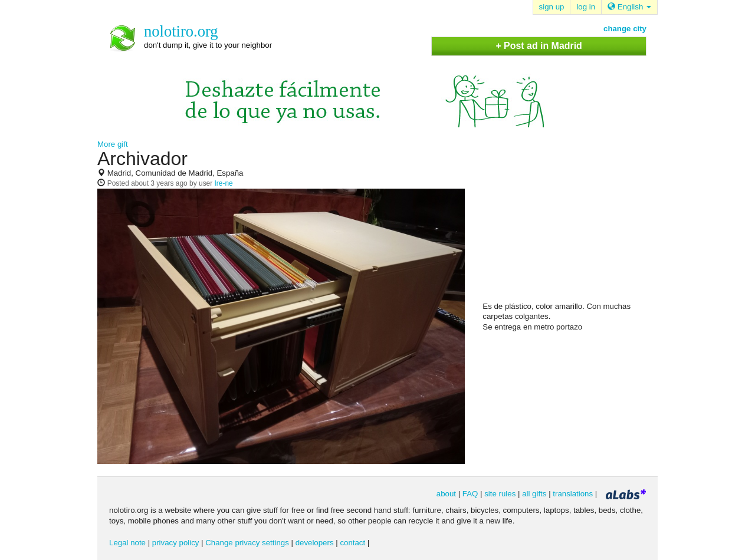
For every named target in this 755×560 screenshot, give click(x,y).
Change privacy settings (247, 543)
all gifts (534, 494)
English (629, 7)
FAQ (470, 494)
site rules (500, 494)
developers (315, 543)
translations (573, 494)
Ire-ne (224, 183)
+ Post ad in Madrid (539, 46)
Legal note (127, 543)
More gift (113, 144)
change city (625, 29)
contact (352, 543)
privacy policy (176, 543)
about (446, 494)
